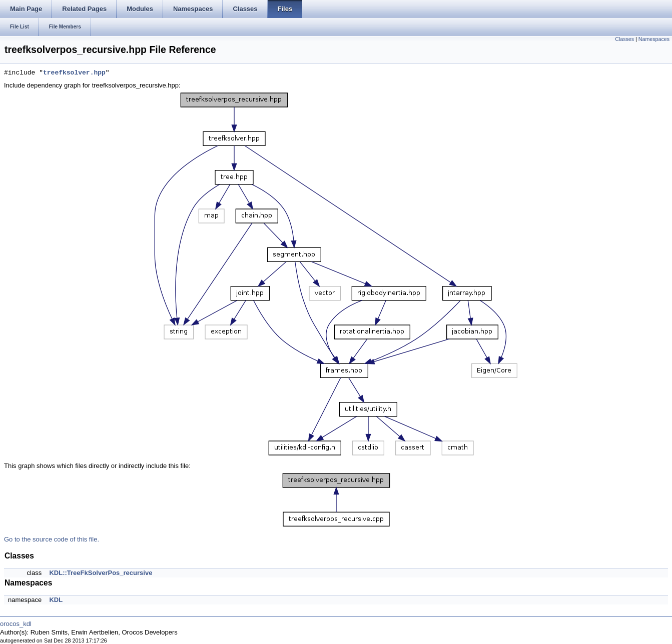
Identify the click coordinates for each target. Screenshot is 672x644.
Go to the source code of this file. (52, 539)
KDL (56, 600)
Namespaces (654, 39)
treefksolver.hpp (74, 73)
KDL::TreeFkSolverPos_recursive (101, 573)
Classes (624, 39)
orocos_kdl (16, 624)
